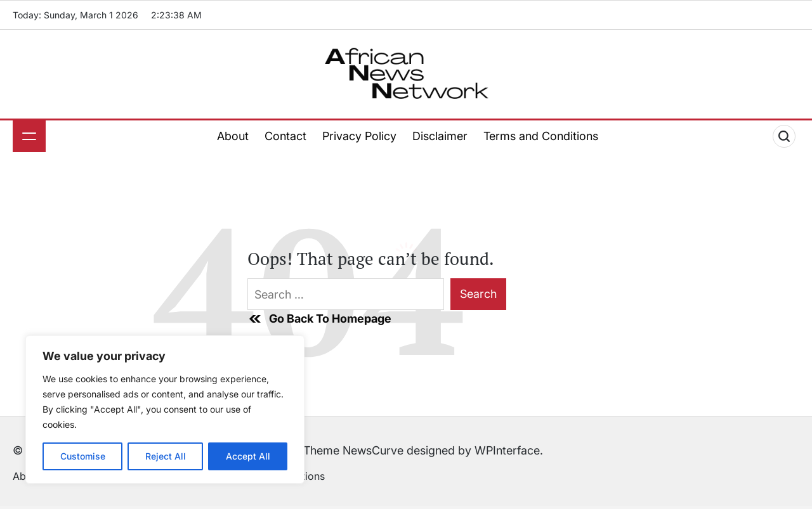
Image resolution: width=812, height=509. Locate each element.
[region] (165, 409)
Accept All (248, 456)
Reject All (166, 456)
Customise (83, 456)
